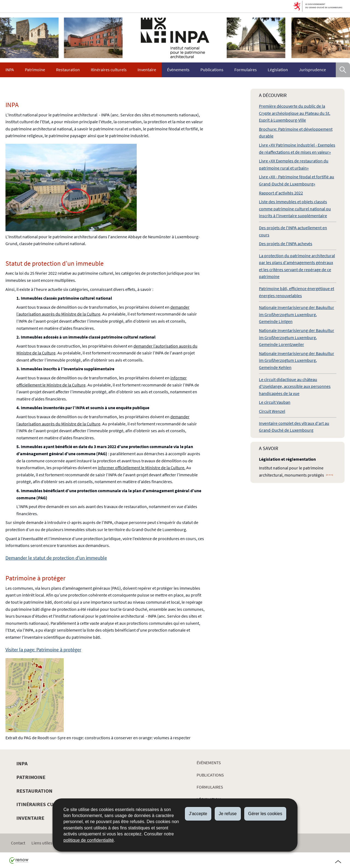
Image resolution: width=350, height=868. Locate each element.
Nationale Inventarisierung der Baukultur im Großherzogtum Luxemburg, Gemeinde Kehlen (297, 360)
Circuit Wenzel (272, 411)
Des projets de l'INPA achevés (286, 244)
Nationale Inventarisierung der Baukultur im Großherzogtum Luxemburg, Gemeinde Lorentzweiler (297, 337)
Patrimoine (35, 70)
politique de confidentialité (89, 840)
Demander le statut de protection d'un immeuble (56, 558)
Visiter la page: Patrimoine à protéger (43, 650)
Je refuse (228, 814)
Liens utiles (42, 843)
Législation (278, 70)
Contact (18, 843)
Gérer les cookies (265, 814)
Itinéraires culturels (109, 70)
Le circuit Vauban (275, 402)
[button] (343, 70)
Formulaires (246, 70)
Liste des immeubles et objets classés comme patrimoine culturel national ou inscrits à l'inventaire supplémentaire (295, 209)
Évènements (178, 70)
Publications (212, 70)
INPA (10, 70)
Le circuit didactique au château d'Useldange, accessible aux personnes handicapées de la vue (295, 386)
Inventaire (147, 70)
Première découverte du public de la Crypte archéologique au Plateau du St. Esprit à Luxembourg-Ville (295, 113)
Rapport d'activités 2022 (281, 193)
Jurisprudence (312, 70)
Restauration (68, 70)
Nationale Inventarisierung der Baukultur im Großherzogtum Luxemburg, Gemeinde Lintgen (297, 314)
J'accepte (198, 814)
